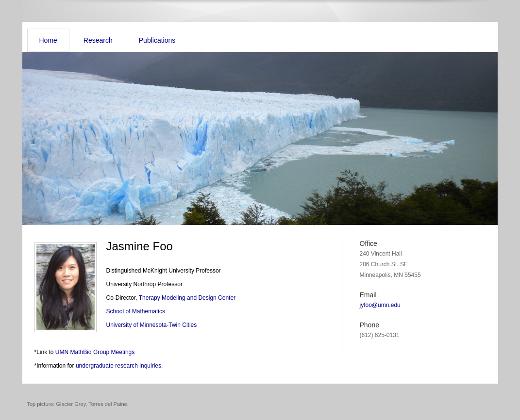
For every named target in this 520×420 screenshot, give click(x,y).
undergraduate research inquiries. (119, 366)
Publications (157, 40)
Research (98, 40)
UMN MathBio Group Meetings (95, 352)
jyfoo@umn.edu (380, 305)
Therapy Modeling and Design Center (187, 298)
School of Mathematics (136, 311)
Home (48, 40)
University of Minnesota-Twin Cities (152, 325)
